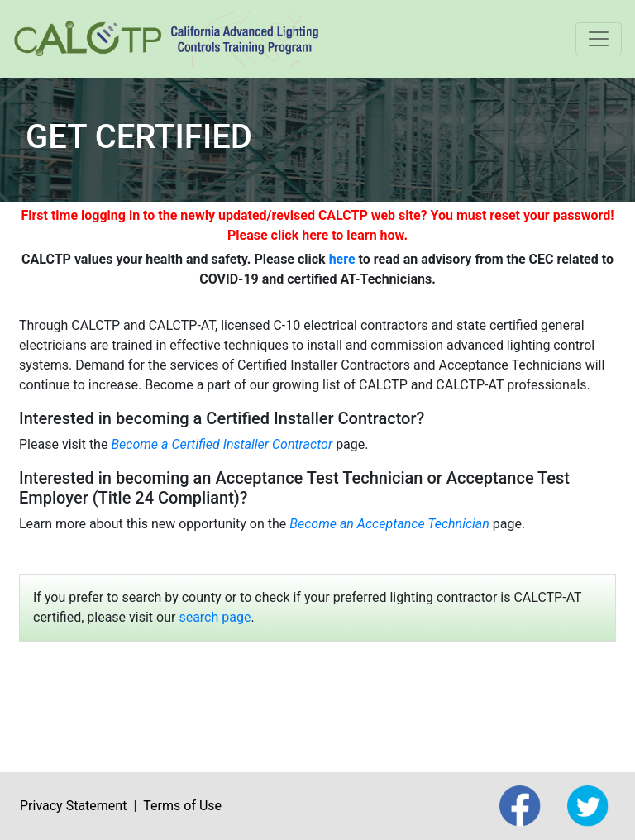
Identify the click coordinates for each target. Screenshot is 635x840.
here (342, 259)
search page (215, 617)
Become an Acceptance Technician (389, 524)
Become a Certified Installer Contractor (222, 444)
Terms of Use (182, 806)
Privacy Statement (73, 806)
